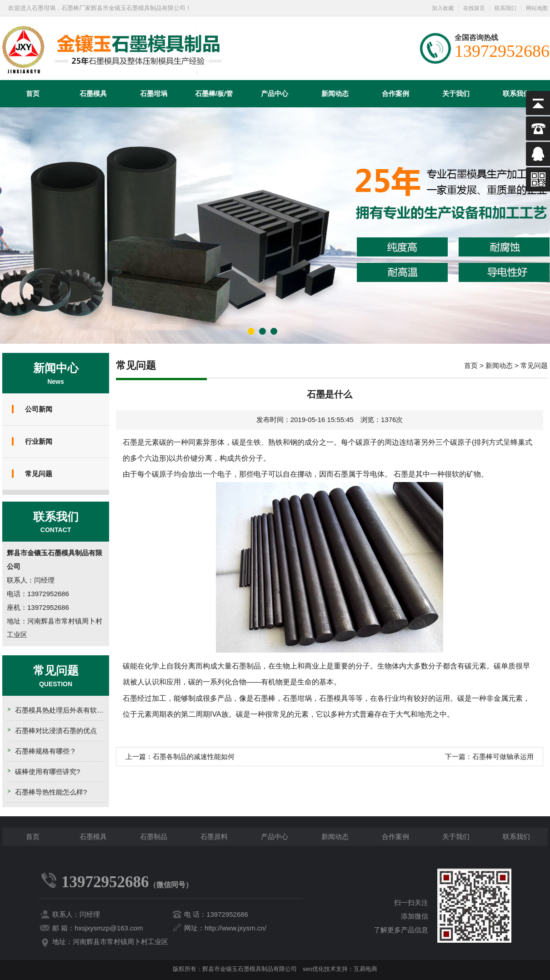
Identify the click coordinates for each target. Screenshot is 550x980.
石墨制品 (154, 837)
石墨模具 (93, 93)
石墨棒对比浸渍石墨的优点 (56, 731)
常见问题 (39, 474)
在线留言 (474, 8)
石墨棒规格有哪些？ (46, 751)
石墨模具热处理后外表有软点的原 (66, 710)
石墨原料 (214, 837)
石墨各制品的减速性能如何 (194, 756)
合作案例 (395, 93)
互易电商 (365, 969)
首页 (33, 93)
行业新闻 (39, 441)
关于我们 (456, 93)
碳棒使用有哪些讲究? (47, 771)
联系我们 (505, 8)
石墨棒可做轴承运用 (503, 756)
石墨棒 (265, 698)
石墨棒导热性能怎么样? (51, 792)
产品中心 (275, 93)
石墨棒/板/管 (214, 93)
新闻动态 (335, 93)
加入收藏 (443, 8)
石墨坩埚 (154, 93)
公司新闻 (39, 409)
